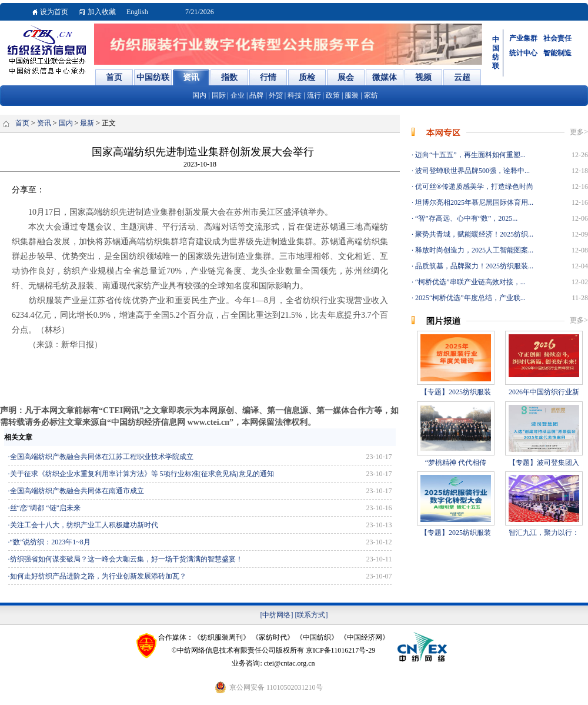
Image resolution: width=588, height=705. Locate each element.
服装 (352, 95)
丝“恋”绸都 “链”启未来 (45, 508)
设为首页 (54, 12)
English (137, 12)
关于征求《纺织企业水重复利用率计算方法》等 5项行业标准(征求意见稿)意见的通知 (142, 474)
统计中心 (523, 53)
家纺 (371, 95)
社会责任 (557, 38)
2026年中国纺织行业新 (544, 392)
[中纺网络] (277, 615)
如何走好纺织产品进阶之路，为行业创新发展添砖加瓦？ (98, 576)
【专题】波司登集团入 (544, 463)
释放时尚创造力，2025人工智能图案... (473, 250)
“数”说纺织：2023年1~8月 (50, 542)
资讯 (44, 123)
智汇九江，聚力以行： (544, 533)
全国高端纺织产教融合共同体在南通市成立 (77, 491)
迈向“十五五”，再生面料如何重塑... (470, 155)
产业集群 (523, 38)
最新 (87, 123)
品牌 (256, 95)
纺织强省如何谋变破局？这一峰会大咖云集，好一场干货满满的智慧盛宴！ (126, 559)
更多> (579, 132)
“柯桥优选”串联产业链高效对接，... (470, 282)
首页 (22, 123)
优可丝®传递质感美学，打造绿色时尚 (473, 187)
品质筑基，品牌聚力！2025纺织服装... (473, 266)
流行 (314, 95)
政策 (333, 95)
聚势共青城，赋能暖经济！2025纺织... (473, 234)
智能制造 (557, 53)
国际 (219, 95)
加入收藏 (102, 12)
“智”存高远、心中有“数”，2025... (465, 218)
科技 (295, 95)
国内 (199, 95)
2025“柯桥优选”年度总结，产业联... (470, 298)
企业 (238, 95)
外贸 (276, 95)
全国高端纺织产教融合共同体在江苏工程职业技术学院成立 (102, 457)
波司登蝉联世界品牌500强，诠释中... (472, 171)
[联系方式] (312, 615)
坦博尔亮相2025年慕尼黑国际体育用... (473, 202)
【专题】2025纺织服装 (456, 392)
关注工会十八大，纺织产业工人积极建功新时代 (84, 525)
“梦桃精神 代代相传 (456, 463)
